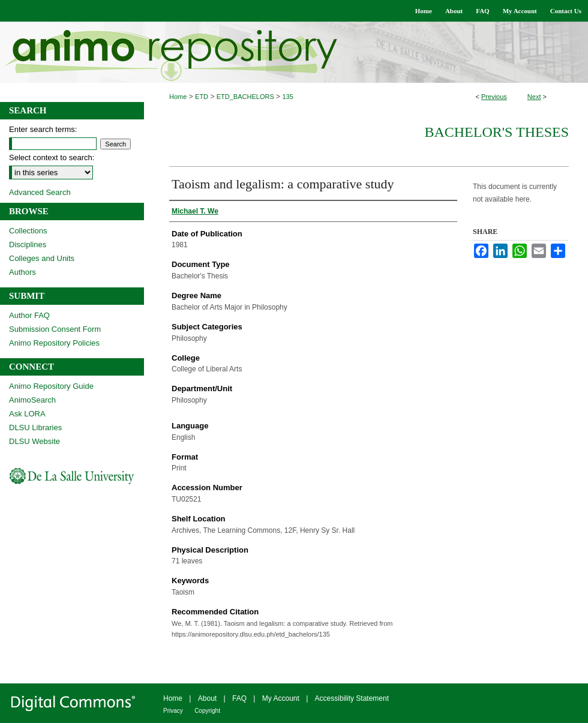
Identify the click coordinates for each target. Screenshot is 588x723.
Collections (28, 231)
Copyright (207, 711)
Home (178, 97)
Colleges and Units (42, 258)
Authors (22, 272)
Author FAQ (29, 315)
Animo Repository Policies (54, 343)
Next (534, 97)
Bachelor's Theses (496, 132)
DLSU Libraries (35, 427)
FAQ (239, 698)
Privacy (173, 711)
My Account (281, 698)
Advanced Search (40, 192)
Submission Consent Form (55, 329)
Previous (494, 97)
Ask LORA (27, 414)
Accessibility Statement (352, 698)
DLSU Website (34, 441)
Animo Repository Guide (51, 386)
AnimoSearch (32, 400)
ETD (202, 97)
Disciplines (28, 244)
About (207, 698)
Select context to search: (52, 157)
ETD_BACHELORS (245, 97)
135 (287, 97)
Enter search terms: (43, 129)
